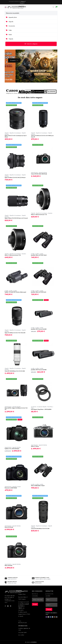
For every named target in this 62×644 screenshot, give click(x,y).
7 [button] (42, 81)
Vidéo (9, 30)
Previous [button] (48, 78)
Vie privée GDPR (22, 633)
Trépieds (10, 39)
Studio (9, 35)
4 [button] (29, 81)
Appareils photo (11, 17)
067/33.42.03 (38, 583)
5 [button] (33, 81)
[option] (31, 66)
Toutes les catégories (31, 44)
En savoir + (14, 60)
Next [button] (52, 78)
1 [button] (15, 81)
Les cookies (21, 635)
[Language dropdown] (22, 3)
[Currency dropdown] (23, 1)
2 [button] (20, 81)
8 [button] (47, 81)
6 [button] (38, 81)
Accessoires (10, 26)
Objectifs (10, 22)
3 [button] (24, 81)
